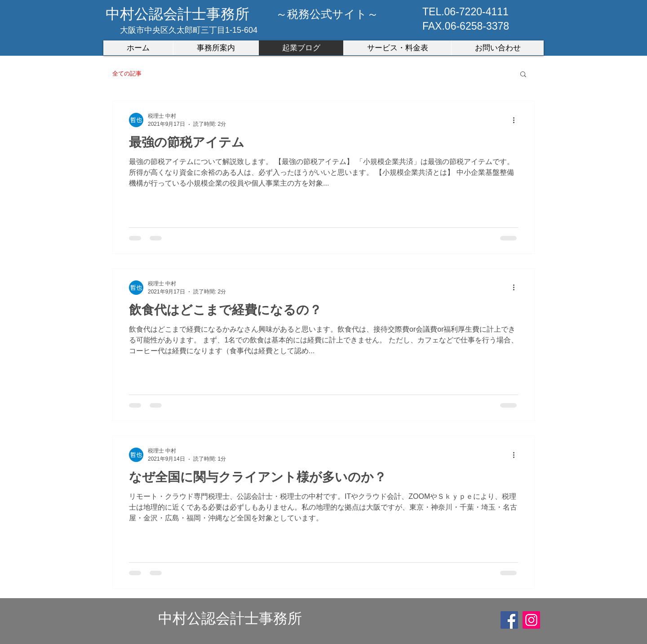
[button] (523, 75)
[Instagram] (531, 620)
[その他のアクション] (517, 120)
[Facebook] (509, 620)
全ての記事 (127, 73)
